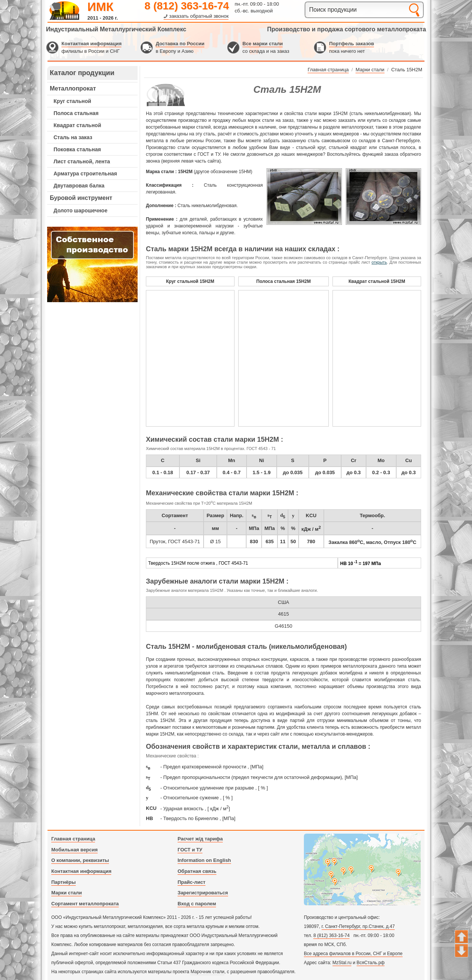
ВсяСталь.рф (371, 963)
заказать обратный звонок (199, 16)
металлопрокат (357, 127)
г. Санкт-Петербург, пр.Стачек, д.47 (358, 926)
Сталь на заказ (73, 137)
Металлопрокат (73, 88)
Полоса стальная (76, 113)
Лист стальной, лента (82, 161)
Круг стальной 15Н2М (190, 281)
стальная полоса (397, 147)
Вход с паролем (197, 904)
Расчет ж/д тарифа (200, 839)
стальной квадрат (348, 147)
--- (92, 264)
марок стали (261, 120)
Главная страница (73, 839)
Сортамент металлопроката (85, 904)
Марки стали (67, 893)
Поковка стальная (77, 149)
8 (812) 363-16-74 (187, 6)
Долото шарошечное (80, 210)
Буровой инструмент (81, 198)
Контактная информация (91, 44)
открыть (379, 262)
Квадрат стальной (77, 125)
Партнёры (64, 882)
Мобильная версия (74, 850)
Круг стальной (72, 101)
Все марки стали (263, 44)
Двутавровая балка (79, 186)
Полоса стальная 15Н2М (284, 281)
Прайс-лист (192, 882)
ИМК (100, 7)
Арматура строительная (85, 174)
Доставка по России (180, 44)
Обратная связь (197, 871)
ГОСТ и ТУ (190, 850)
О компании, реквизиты (80, 860)
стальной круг (311, 147)
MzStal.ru (342, 963)
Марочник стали (207, 972)
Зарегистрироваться (203, 893)
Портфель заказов (352, 44)
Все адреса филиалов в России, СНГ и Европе (353, 954)
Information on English (204, 860)
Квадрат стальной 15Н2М (377, 281)
